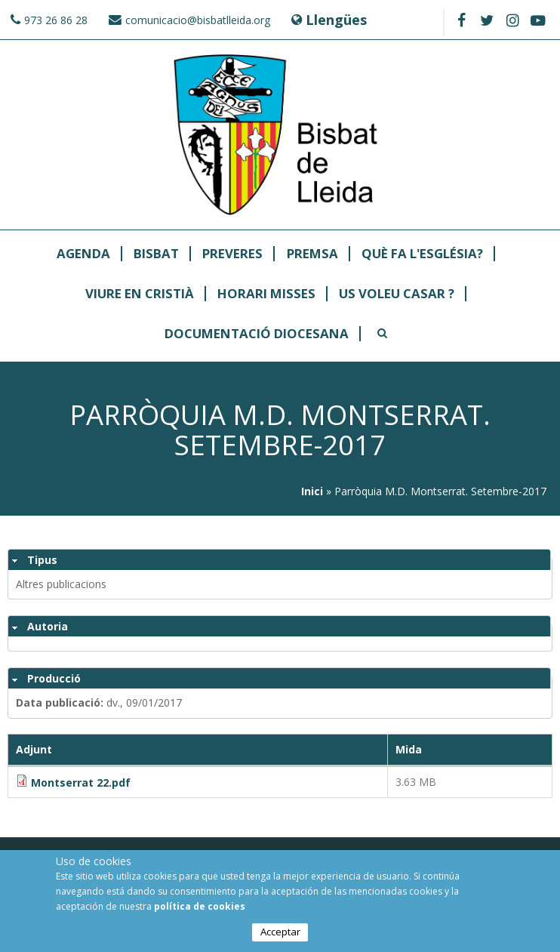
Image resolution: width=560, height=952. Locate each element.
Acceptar (280, 932)
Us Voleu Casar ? (397, 294)
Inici (312, 491)
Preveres (232, 254)
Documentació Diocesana (257, 334)
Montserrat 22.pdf (81, 783)
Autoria (48, 626)
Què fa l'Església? (422, 254)
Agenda (83, 254)
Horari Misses (266, 294)
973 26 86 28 (56, 20)
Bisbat (156, 254)
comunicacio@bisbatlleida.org (198, 20)
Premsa (312, 254)
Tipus (42, 560)
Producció (54, 678)
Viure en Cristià (140, 294)
